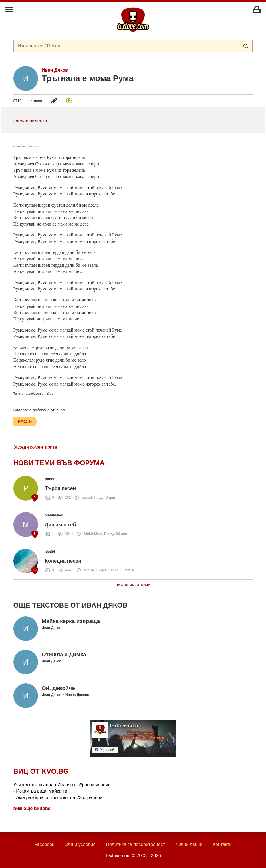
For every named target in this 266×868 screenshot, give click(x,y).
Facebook (44, 844)
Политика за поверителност (135, 844)
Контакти (222, 844)
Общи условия (80, 844)
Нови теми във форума (59, 463)
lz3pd (50, 394)
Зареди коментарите (35, 447)
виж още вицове (32, 808)
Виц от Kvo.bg (41, 771)
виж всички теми (133, 585)
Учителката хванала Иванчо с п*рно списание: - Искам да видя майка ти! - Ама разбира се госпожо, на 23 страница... (63, 791)
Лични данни (189, 844)
